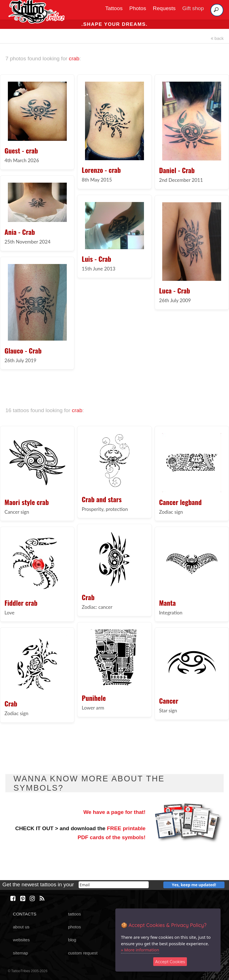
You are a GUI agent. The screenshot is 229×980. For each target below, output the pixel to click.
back (217, 38)
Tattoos (114, 8)
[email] (114, 885)
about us (21, 927)
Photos (138, 8)
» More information (140, 950)
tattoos (74, 914)
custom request (83, 953)
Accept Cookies (170, 962)
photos (74, 927)
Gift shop (193, 8)
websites (21, 940)
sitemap (20, 953)
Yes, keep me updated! (194, 885)
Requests (164, 8)
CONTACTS (25, 914)
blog (72, 940)
